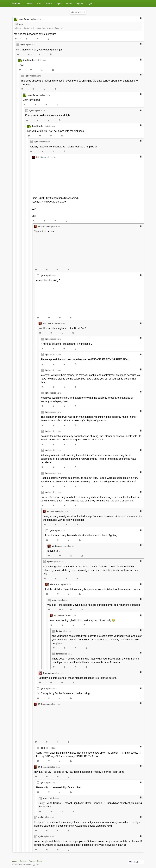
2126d (48, 142)
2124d (54, 276)
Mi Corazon (44, 227)
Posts (39, 3)
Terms (32, 861)
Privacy (23, 861)
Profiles (69, 3)
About (15, 861)
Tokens (49, 3)
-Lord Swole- (24, 19)
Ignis (21, 24)
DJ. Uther (40, 157)
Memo (16, 3)
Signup (80, 3)
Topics (59, 3)
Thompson (48, 673)
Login (89, 3)
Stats (39, 861)
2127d (39, 19)
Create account (78, 12)
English (136, 862)
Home (30, 3)
